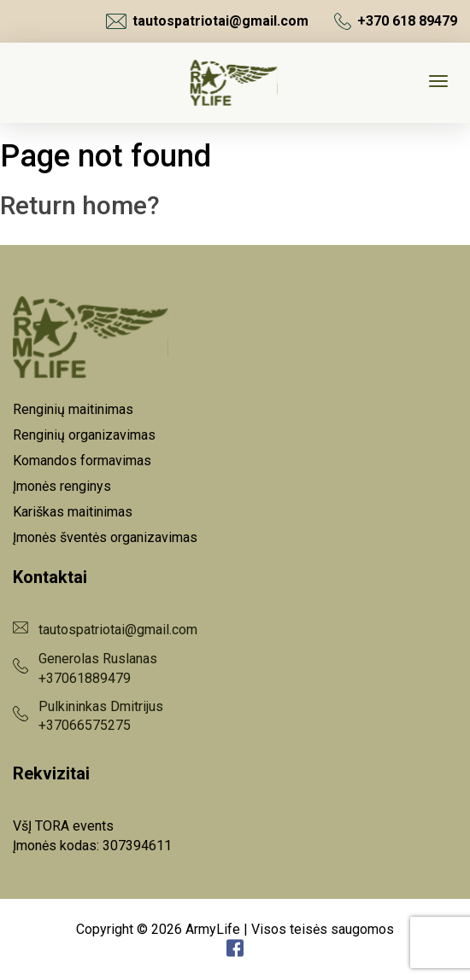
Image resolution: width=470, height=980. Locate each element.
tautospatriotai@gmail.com (207, 21)
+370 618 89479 (396, 21)
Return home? (80, 205)
